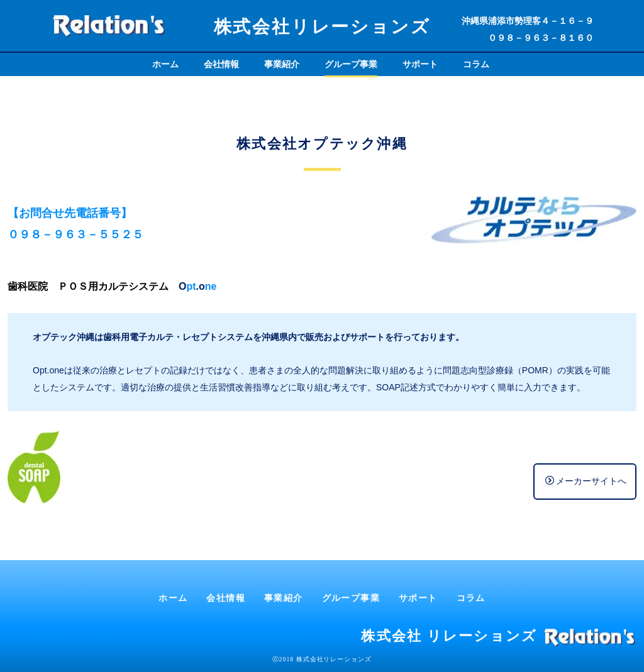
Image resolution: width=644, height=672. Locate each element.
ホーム (165, 64)
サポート (420, 64)
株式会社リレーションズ (322, 27)
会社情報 (221, 64)
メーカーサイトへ (586, 481)
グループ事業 (351, 64)
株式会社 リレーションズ (449, 636)
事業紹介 (282, 64)
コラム (476, 64)
